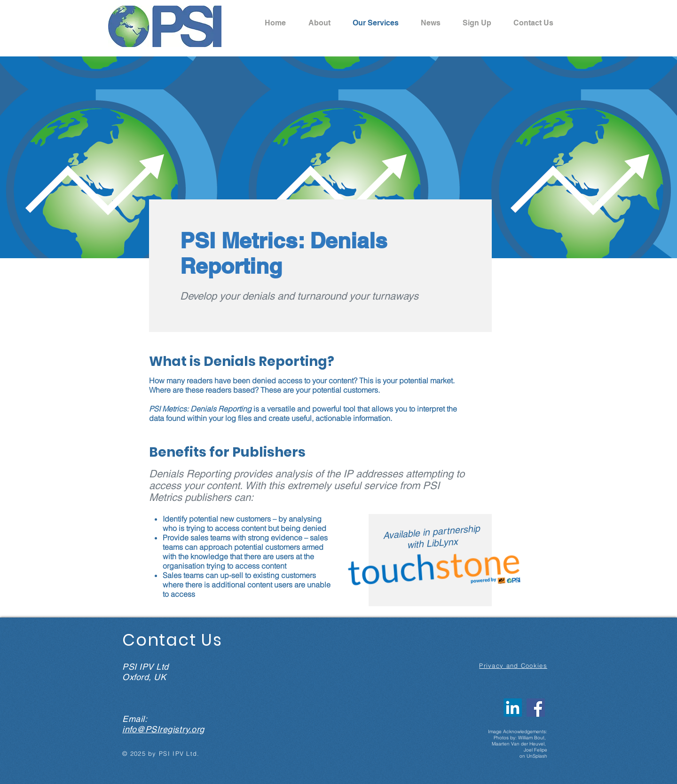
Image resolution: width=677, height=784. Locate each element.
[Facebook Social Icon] (536, 708)
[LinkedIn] (513, 708)
